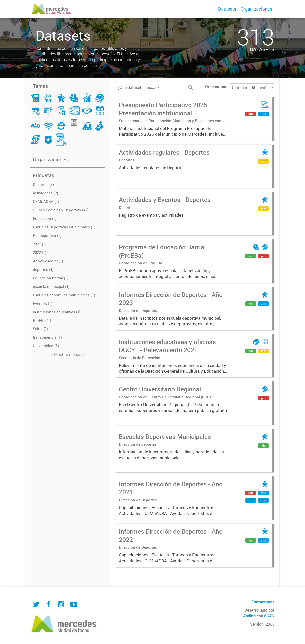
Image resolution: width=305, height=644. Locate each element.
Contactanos (263, 602)
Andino (249, 616)
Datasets (227, 9)
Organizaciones (256, 9)
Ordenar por (216, 87)
